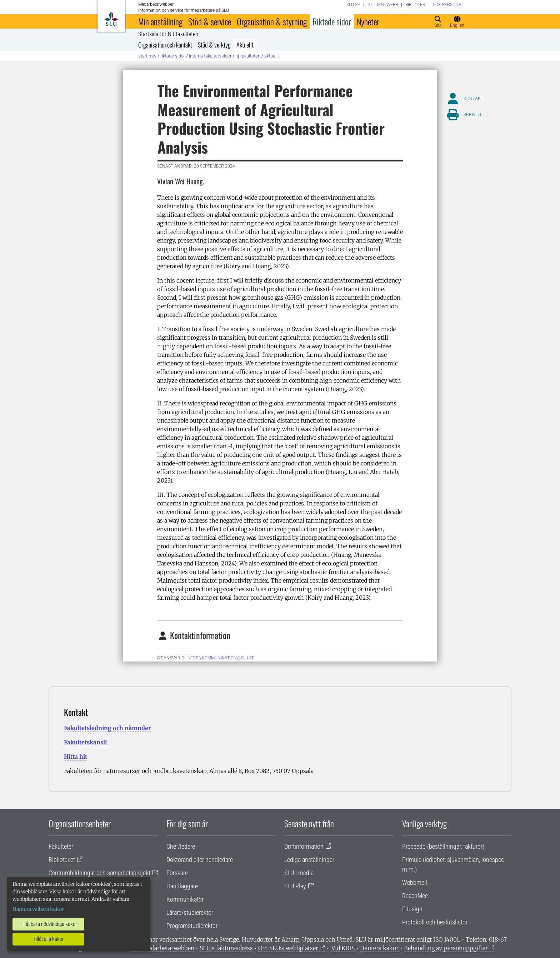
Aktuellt (245, 45)
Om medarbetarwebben (163, 948)
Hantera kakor (379, 948)
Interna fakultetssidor (210, 56)
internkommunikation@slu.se (220, 658)
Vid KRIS (343, 948)
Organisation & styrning (272, 21)
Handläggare (182, 886)
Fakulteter (61, 846)
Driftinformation (304, 846)
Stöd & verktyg (214, 45)
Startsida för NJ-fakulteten (168, 34)
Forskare (177, 873)
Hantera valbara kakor (38, 909)
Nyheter (368, 21)
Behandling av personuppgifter (446, 948)
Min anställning (160, 21)
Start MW (147, 56)
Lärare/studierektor (190, 912)
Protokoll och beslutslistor (435, 922)
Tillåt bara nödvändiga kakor (48, 924)
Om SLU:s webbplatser (288, 948)
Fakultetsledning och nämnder (107, 728)
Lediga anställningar (309, 860)
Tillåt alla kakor (48, 939)
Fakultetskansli (85, 742)
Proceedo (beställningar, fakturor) (443, 846)
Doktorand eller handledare (200, 860)
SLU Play (295, 886)
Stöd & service (210, 21)
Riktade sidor (332, 21)
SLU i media (299, 873)
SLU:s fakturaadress (226, 948)
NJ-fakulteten (248, 56)
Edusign (412, 909)
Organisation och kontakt (165, 45)
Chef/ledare (181, 846)
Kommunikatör (185, 899)
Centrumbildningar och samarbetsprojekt (99, 873)
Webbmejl (415, 882)
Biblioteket (62, 860)
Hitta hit (76, 757)
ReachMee (415, 896)
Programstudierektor (192, 926)
